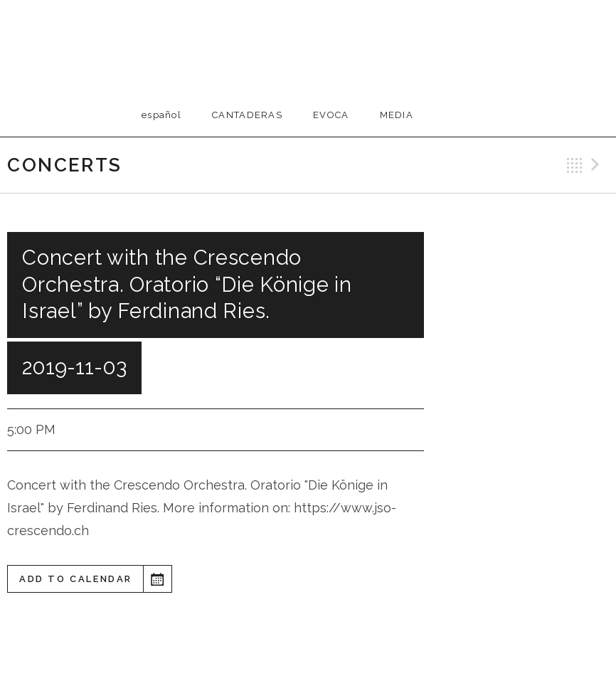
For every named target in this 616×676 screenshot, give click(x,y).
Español (161, 115)
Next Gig (598, 165)
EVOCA (331, 115)
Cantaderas (247, 115)
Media (397, 115)
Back (575, 165)
